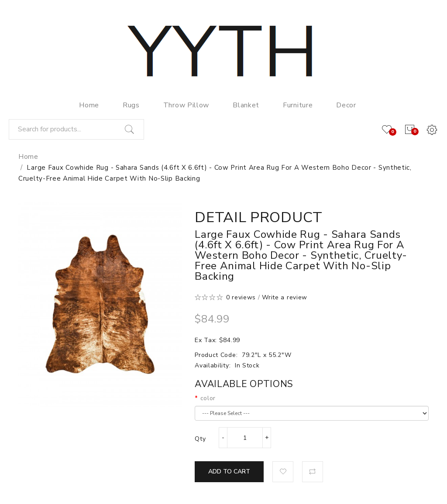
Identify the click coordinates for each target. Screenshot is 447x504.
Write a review (285, 297)
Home (28, 157)
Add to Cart (229, 471)
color (208, 398)
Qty (200, 439)
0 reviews (241, 297)
